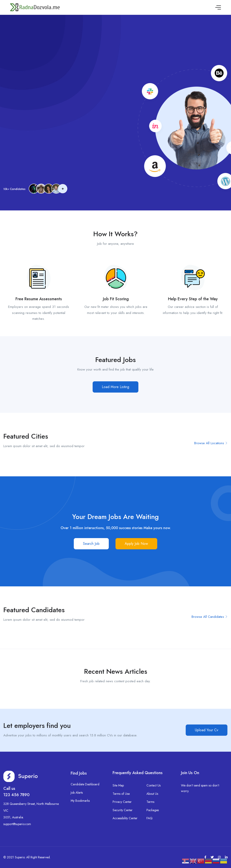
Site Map (118, 785)
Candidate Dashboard (85, 784)
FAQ (149, 818)
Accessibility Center (125, 818)
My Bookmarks (80, 801)
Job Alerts (77, 793)
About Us (152, 794)
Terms (150, 802)
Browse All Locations (211, 443)
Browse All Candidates (210, 617)
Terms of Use (121, 794)
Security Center (123, 810)
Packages (153, 810)
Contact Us (154, 785)
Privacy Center (122, 802)
